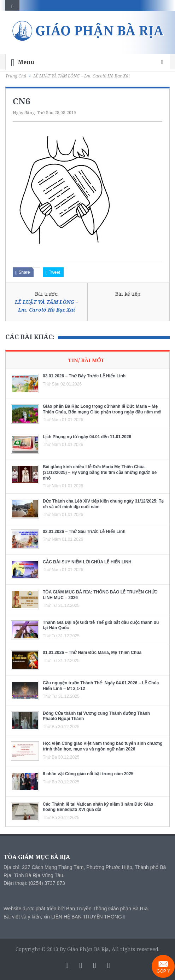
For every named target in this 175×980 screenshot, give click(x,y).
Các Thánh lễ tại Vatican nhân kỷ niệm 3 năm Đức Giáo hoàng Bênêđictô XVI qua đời (98, 807)
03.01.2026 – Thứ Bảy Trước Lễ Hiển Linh (84, 376)
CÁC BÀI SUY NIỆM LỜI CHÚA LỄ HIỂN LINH (87, 562)
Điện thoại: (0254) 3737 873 (34, 883)
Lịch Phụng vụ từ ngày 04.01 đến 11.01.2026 (87, 437)
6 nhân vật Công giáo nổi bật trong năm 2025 (88, 774)
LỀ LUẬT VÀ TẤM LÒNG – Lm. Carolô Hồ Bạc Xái (46, 306)
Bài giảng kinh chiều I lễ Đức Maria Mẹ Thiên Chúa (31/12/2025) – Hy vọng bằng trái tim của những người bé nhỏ (100, 472)
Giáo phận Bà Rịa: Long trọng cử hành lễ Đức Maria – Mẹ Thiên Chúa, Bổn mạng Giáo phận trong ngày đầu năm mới (102, 409)
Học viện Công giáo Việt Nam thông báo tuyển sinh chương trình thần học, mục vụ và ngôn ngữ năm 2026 (103, 746)
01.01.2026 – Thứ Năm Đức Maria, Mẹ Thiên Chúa (92, 653)
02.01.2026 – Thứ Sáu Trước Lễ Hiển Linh (84, 532)
